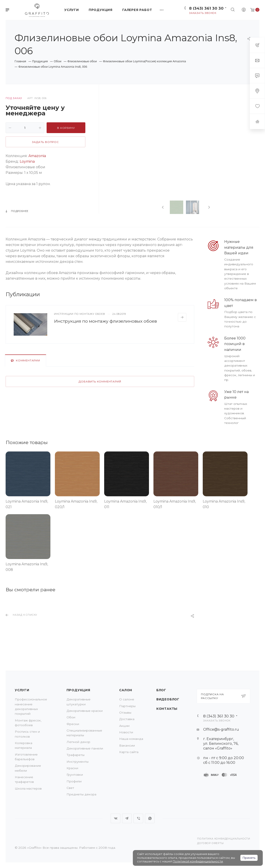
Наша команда (131, 739)
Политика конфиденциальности (224, 839)
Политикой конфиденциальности (198, 861)
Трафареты (75, 755)
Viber (138, 818)
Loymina (27, 161)
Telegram (127, 818)
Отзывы (125, 713)
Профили (74, 781)
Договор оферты (210, 843)
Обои (71, 717)
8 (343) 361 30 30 (206, 8)
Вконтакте (115, 818)
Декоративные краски (85, 711)
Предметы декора (81, 794)
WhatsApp (150, 818)
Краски (72, 768)
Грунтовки (75, 775)
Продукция (78, 690)
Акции (124, 726)
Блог (161, 690)
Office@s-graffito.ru (221, 729)
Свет (70, 788)
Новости (126, 732)
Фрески (73, 724)
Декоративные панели (85, 748)
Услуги (22, 690)
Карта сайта (129, 752)
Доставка (127, 719)
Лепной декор (78, 742)
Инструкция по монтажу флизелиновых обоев (105, 321)
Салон (126, 690)
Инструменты (78, 762)
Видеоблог (168, 699)
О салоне (127, 699)
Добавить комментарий (100, 382)
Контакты (167, 709)
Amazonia (37, 156)
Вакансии (127, 745)
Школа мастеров (28, 788)
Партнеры (127, 706)
